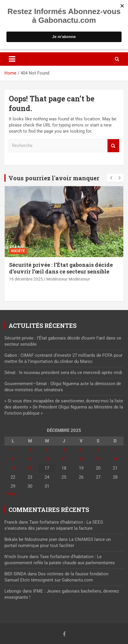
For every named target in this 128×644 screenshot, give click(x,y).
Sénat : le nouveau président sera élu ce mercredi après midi (63, 373)
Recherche (113, 146)
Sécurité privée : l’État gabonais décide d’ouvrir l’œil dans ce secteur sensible (61, 268)
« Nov (10, 494)
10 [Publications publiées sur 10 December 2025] (47, 459)
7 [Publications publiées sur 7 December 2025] (115, 450)
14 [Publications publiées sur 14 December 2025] (115, 459)
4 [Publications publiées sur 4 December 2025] (64, 450)
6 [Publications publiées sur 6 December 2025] (98, 450)
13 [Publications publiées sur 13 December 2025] (98, 459)
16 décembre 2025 (26, 279)
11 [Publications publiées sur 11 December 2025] (64, 459)
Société (18, 251)
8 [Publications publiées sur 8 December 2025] (13, 459)
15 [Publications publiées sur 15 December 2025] (13, 468)
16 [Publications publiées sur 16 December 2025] (30, 468)
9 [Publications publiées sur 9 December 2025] (30, 459)
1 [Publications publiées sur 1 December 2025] (13, 450)
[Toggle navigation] (12, 59)
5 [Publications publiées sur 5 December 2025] (81, 450)
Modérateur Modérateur (68, 279)
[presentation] (111, 178)
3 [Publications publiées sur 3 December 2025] (47, 450)
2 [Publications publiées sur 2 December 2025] (30, 450)
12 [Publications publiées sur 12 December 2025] (81, 459)
